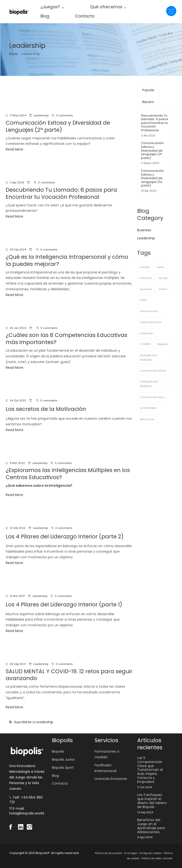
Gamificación (149, 311)
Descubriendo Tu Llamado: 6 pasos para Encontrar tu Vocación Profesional (155, 123)
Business (144, 230)
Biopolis (163, 344)
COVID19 (145, 344)
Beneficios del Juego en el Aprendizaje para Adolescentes (151, 826)
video (143, 300)
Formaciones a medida (107, 754)
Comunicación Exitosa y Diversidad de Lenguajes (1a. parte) (152, 178)
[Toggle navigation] (171, 11)
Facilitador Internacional (105, 768)
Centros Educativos (153, 371)
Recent (148, 102)
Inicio (14, 54)
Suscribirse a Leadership (33, 722)
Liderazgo (146, 333)
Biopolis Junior (63, 759)
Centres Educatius (152, 397)
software (146, 278)
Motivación (147, 419)
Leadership (41, 115)
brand (163, 289)
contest (145, 267)
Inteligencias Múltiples (149, 357)
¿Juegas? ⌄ (52, 7)
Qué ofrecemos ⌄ (108, 7)
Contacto (85, 16)
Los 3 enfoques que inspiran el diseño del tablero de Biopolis (152, 801)
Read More (14, 149)
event (161, 267)
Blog (45, 16)
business (146, 289)
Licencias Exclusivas (111, 779)
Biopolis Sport (63, 768)
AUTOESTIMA (148, 408)
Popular (148, 90)
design (163, 278)
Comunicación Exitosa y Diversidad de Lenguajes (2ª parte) (152, 150)
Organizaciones (151, 322)
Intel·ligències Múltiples (149, 384)
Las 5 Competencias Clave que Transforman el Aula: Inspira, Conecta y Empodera (150, 770)
